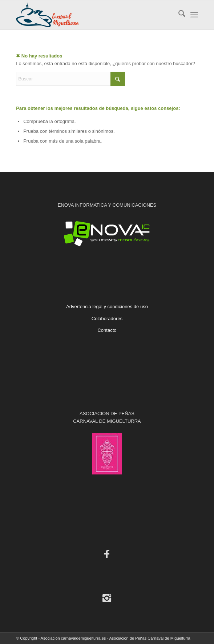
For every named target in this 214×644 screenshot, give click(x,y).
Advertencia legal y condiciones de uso (107, 307)
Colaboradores (107, 319)
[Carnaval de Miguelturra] (89, 15)
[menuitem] (178, 15)
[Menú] (194, 15)
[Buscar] (178, 15)
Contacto (107, 330)
